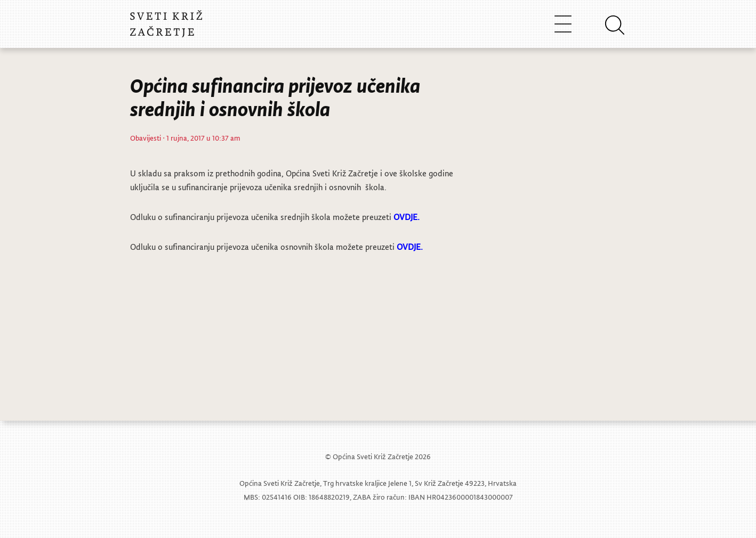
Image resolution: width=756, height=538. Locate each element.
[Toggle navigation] (563, 24)
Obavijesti (146, 138)
